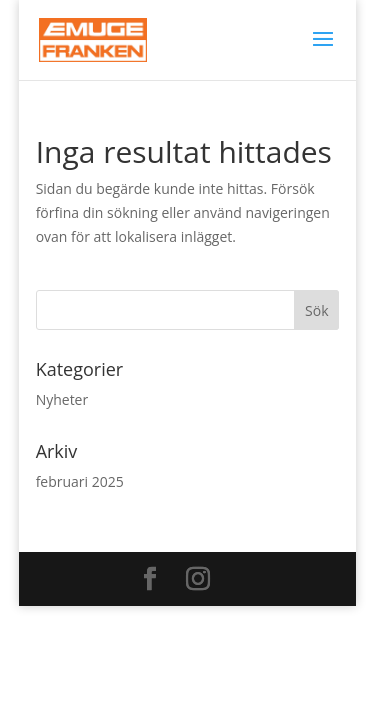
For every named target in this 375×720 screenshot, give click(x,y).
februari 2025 (80, 481)
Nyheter (62, 399)
